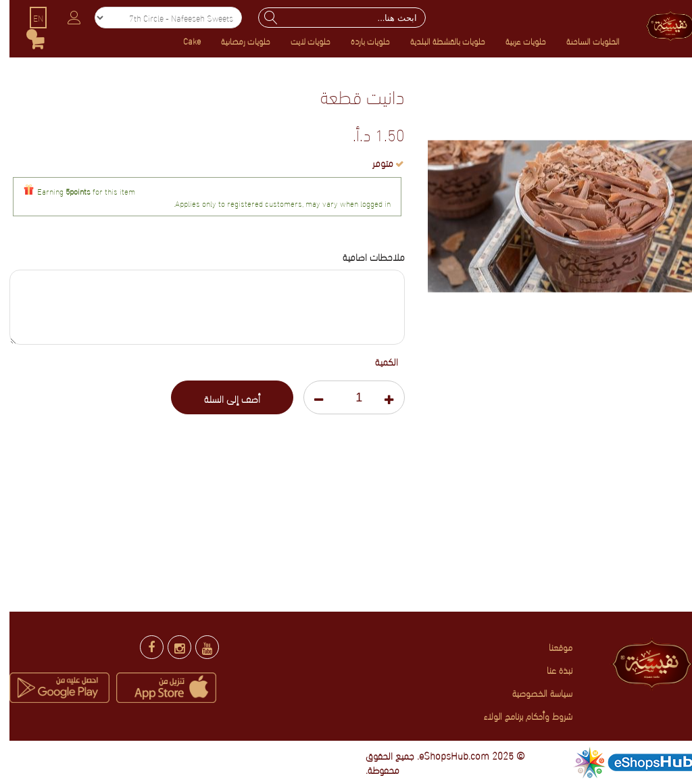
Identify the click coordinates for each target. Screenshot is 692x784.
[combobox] (332, 18)
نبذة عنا (550, 669)
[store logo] (659, 24)
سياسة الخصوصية (533, 692)
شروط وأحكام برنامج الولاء (519, 715)
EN (29, 18)
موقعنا (551, 646)
